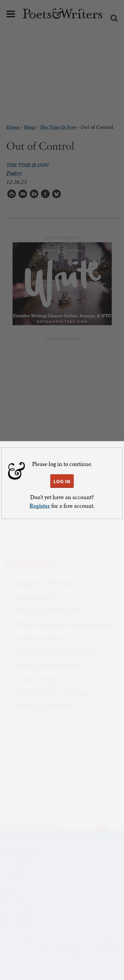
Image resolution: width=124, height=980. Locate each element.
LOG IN (62, 482)
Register (40, 506)
